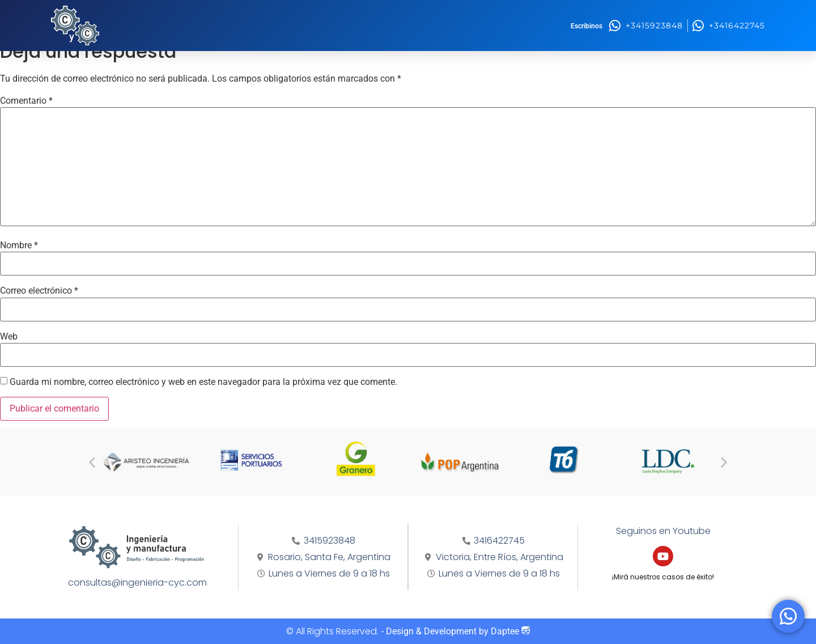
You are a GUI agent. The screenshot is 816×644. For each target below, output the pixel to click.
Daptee (510, 631)
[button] (92, 462)
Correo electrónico (39, 291)
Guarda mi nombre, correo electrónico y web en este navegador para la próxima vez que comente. (203, 382)
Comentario (26, 101)
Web (9, 337)
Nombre (19, 245)
